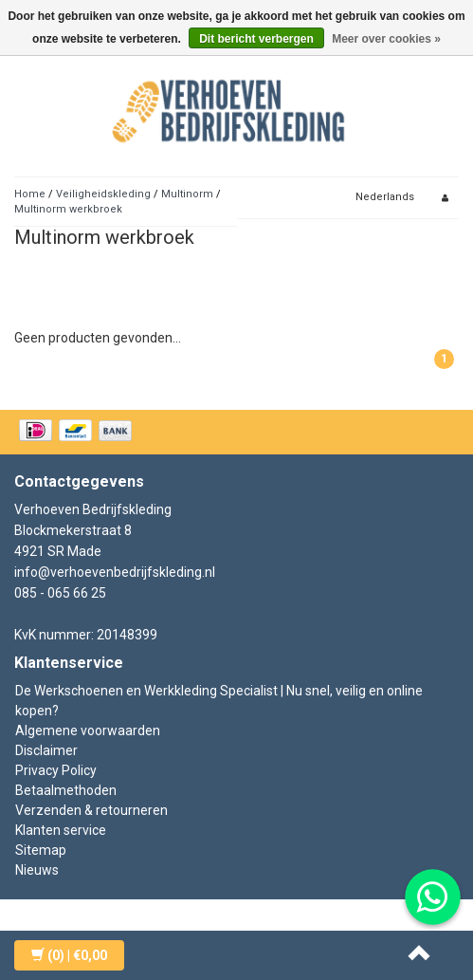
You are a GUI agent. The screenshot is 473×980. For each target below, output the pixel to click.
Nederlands (385, 197)
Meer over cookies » (386, 39)
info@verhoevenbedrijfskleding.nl (115, 572)
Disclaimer (46, 750)
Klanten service (61, 830)
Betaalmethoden (66, 790)
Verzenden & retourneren (91, 810)
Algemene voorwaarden (88, 730)
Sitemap (41, 850)
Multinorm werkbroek (68, 209)
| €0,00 (69, 955)
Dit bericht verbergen (256, 39)
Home (30, 194)
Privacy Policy (56, 770)
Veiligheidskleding (103, 194)
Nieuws (37, 870)
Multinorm (189, 194)
